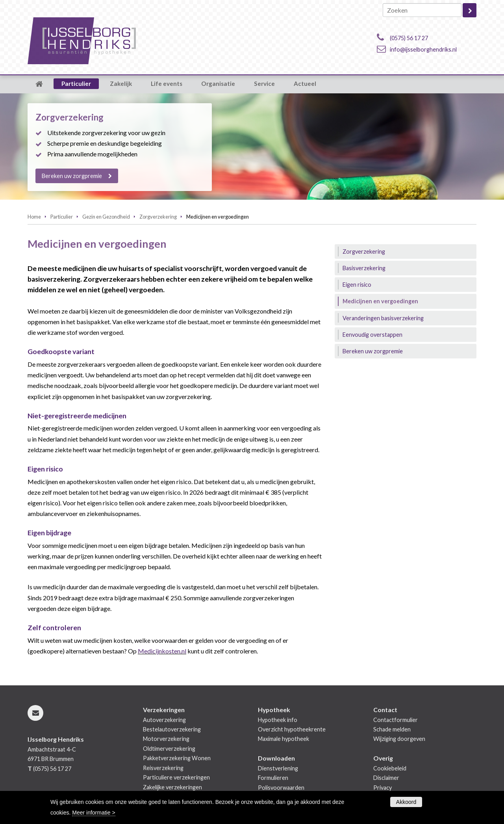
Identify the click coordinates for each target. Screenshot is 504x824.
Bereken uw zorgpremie (72, 176)
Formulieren (273, 778)
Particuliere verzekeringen (176, 777)
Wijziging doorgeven (399, 739)
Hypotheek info (278, 720)
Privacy (383, 788)
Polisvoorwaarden (281, 788)
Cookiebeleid (390, 768)
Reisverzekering (163, 768)
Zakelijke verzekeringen (172, 787)
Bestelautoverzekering (172, 729)
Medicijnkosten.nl (162, 651)
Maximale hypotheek (283, 739)
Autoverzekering (164, 720)
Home (34, 217)
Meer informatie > (94, 813)
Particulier (62, 217)
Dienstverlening (278, 768)
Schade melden (392, 729)
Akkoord (406, 802)
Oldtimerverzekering (169, 749)
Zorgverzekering (158, 217)
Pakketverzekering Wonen (177, 758)
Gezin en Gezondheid (106, 217)
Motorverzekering (166, 739)
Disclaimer (386, 778)
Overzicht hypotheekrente (292, 729)
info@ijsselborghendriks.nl (423, 49)
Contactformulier (396, 720)
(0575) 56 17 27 (409, 38)
